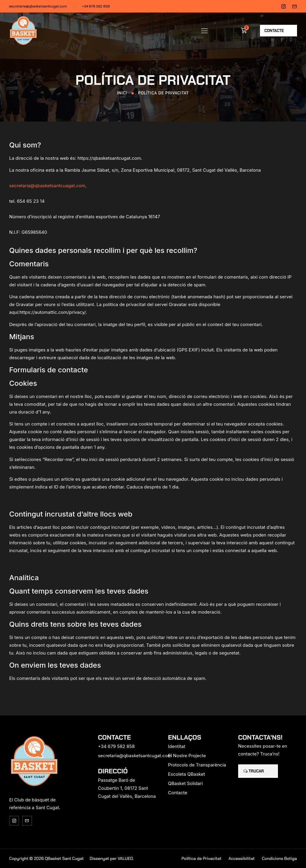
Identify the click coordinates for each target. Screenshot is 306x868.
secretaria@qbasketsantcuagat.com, (48, 186)
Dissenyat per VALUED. (112, 858)
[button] (204, 30)
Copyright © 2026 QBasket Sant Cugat (46, 858)
